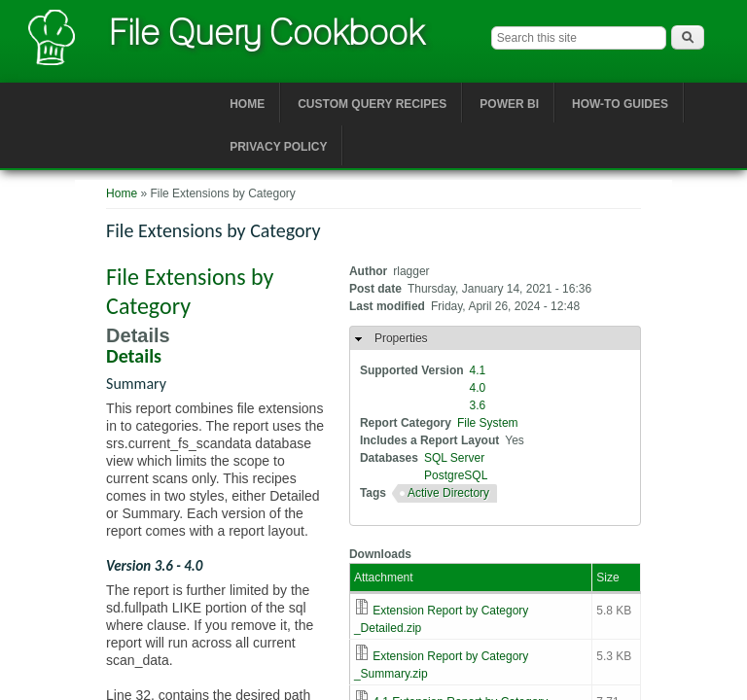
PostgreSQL (456, 475)
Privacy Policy (278, 147)
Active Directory (448, 493)
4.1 (478, 370)
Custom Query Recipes (372, 104)
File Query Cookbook (267, 32)
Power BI (509, 104)
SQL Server (454, 458)
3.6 (478, 405)
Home (247, 104)
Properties (401, 338)
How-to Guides (620, 104)
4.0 (478, 388)
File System (488, 423)
